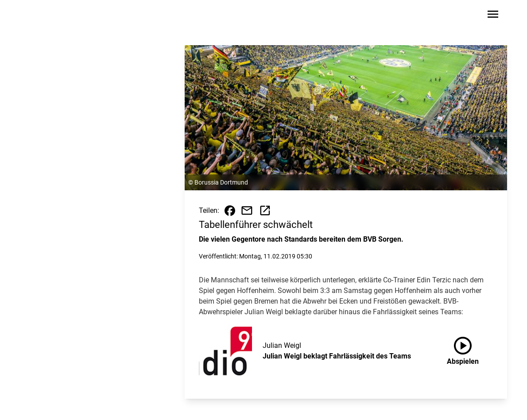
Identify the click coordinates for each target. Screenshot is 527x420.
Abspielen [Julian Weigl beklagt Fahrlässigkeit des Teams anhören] (463, 349)
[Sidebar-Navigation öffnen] (493, 16)
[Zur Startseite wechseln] (48, 16)
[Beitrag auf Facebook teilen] (230, 211)
